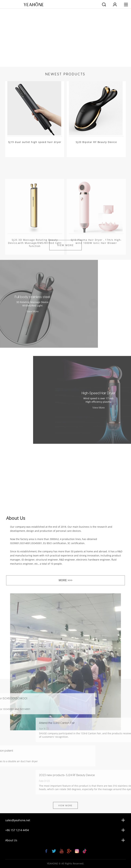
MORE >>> (65, 640)
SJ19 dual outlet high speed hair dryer (35, 142)
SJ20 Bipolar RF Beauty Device (96, 142)
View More (65, 243)
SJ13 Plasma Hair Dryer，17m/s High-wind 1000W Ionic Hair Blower (96, 262)
